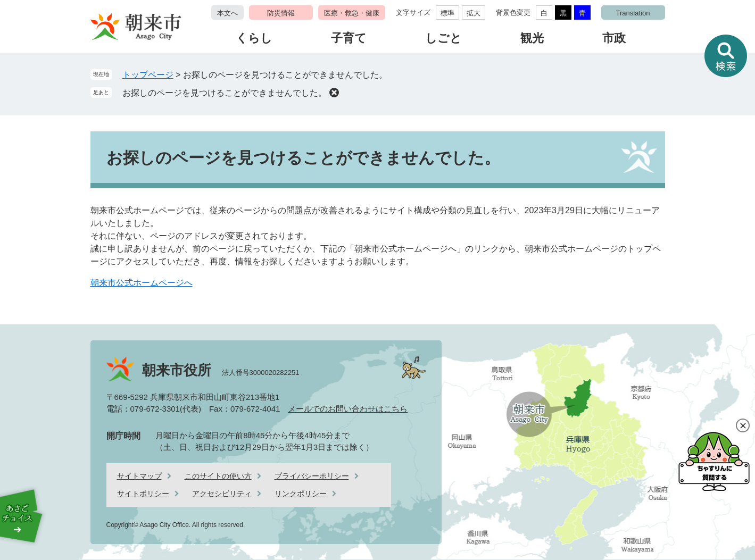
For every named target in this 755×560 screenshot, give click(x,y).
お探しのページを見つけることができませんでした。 (225, 93)
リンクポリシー (301, 494)
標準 (447, 13)
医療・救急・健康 (352, 13)
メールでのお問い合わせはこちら (348, 409)
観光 (532, 38)
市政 (614, 38)
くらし (254, 38)
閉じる (743, 425)
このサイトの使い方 (218, 476)
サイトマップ (139, 476)
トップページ (148, 75)
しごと (443, 38)
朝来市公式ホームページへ (142, 283)
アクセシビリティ (222, 494)
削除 (334, 93)
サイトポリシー (143, 494)
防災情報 (281, 13)
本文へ (227, 13)
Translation (633, 13)
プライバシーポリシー (312, 476)
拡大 (474, 13)
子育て (349, 38)
